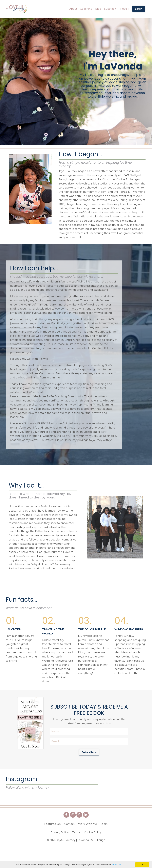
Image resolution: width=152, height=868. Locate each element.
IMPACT (67, 436)
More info (117, 865)
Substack (110, 9)
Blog (98, 9)
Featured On (53, 845)
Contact (69, 845)
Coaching (86, 9)
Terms (76, 854)
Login (104, 845)
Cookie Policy (93, 854)
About (73, 9)
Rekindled (110, 436)
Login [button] (139, 9)
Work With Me (88, 845)
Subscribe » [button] (89, 753)
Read (125, 9)
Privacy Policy (60, 854)
